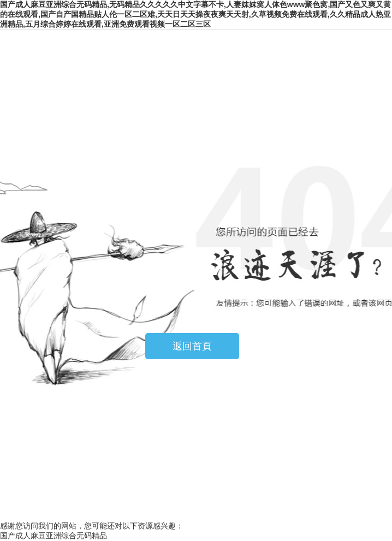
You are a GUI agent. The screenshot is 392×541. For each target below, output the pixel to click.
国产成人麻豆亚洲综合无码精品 (54, 536)
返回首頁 (192, 346)
